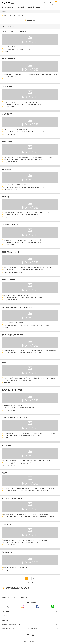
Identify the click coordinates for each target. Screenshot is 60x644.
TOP (5, 598)
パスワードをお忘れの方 (8, 629)
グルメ (10, 598)
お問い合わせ (34, 629)
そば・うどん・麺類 (18, 598)
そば (26, 598)
